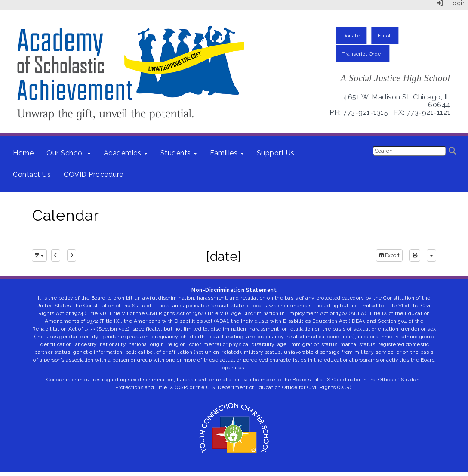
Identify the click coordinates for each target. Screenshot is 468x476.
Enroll (385, 36)
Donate (351, 36)
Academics (126, 153)
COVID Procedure (94, 175)
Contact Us (32, 175)
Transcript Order (363, 54)
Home (23, 153)
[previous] (56, 256)
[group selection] (39, 256)
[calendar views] (431, 256)
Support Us (276, 153)
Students (179, 153)
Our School (69, 153)
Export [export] (389, 255)
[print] (415, 256)
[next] (72, 256)
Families (227, 153)
